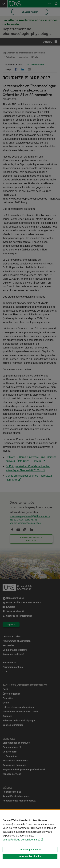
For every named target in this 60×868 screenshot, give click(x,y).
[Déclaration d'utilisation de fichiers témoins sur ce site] (30, 839)
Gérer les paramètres (30, 850)
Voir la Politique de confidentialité (21, 840)
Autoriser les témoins (30, 856)
